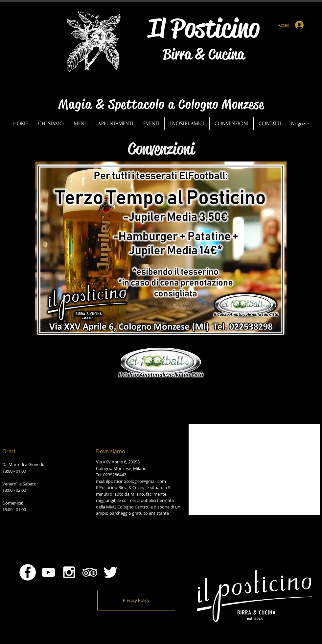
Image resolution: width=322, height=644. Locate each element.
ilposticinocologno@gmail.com (136, 481)
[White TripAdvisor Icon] (90, 572)
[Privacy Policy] (136, 601)
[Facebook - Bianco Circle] (28, 572)
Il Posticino (204, 28)
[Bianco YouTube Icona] (48, 572)
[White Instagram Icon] (69, 572)
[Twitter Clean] (110, 572)
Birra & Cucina (204, 54)
